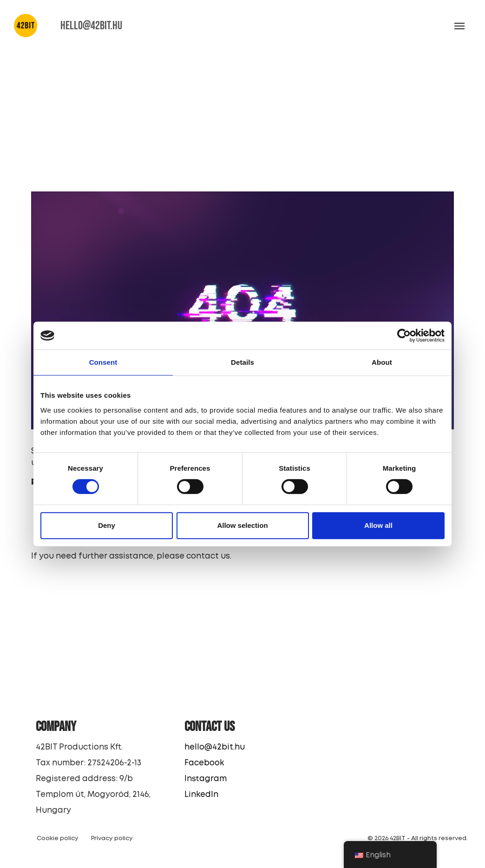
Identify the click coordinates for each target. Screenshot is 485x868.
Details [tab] (242, 362)
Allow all (378, 525)
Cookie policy (58, 838)
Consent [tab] (103, 362)
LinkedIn (201, 795)
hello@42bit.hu (215, 747)
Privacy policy (112, 838)
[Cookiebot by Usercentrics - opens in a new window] (404, 335)
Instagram (206, 779)
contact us (208, 556)
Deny (107, 525)
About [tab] (382, 362)
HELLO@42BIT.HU (91, 26)
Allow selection (242, 525)
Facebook (204, 763)
